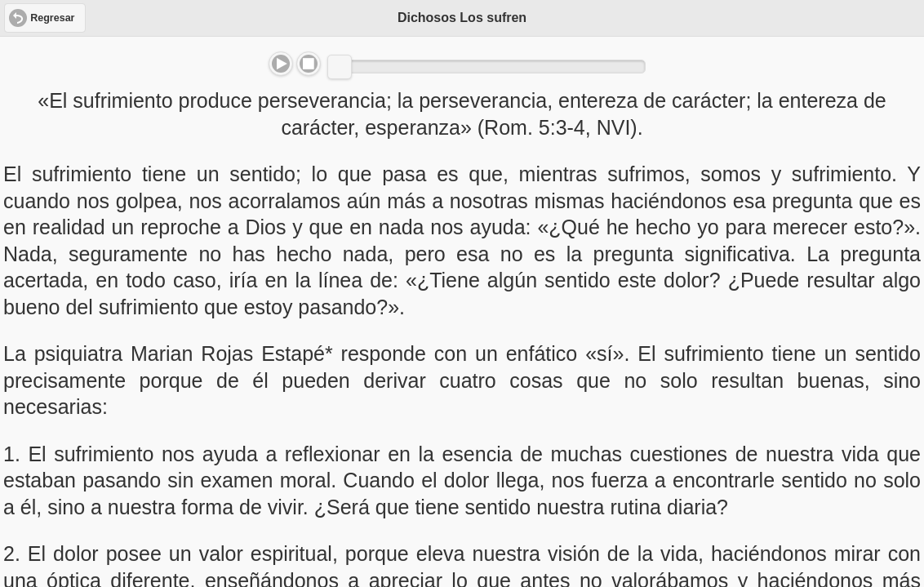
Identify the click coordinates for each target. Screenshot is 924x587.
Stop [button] (309, 64)
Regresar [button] (52, 18)
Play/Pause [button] (281, 64)
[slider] (340, 67)
